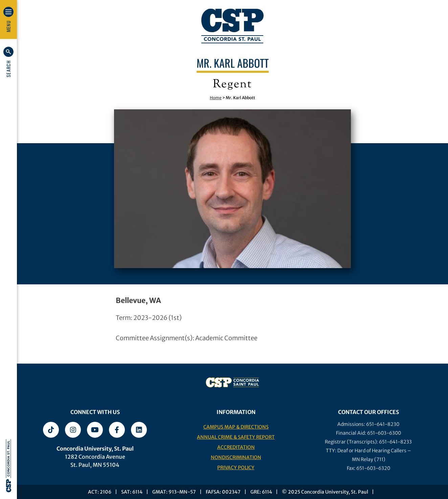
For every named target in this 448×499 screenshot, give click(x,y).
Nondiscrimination (236, 457)
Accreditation (236, 447)
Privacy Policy (236, 468)
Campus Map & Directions (236, 427)
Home (216, 98)
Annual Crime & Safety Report (236, 437)
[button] (8, 62)
